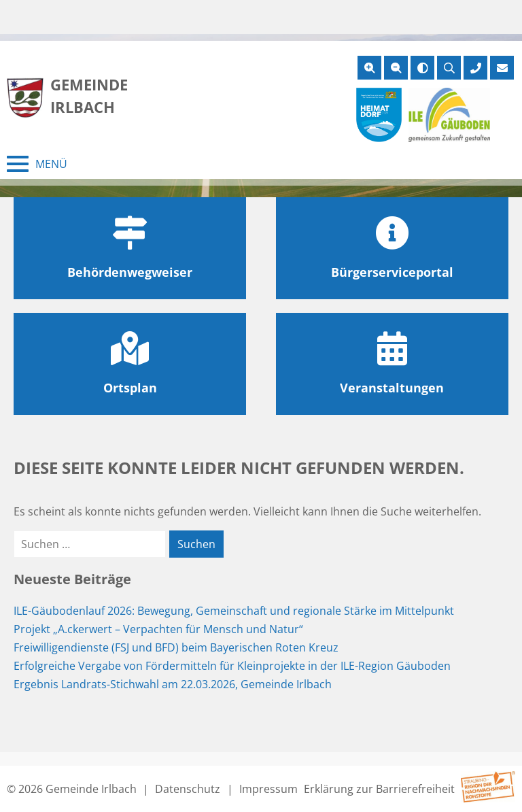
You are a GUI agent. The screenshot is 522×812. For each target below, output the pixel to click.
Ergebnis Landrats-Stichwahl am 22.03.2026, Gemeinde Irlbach (173, 684)
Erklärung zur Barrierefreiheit (379, 789)
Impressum (268, 789)
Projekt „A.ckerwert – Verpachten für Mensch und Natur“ (158, 629)
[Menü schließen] (37, 164)
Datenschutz (188, 789)
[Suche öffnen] (449, 68)
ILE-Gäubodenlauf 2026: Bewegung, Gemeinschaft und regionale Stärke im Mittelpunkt (234, 611)
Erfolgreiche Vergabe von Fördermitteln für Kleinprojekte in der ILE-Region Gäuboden (232, 666)
